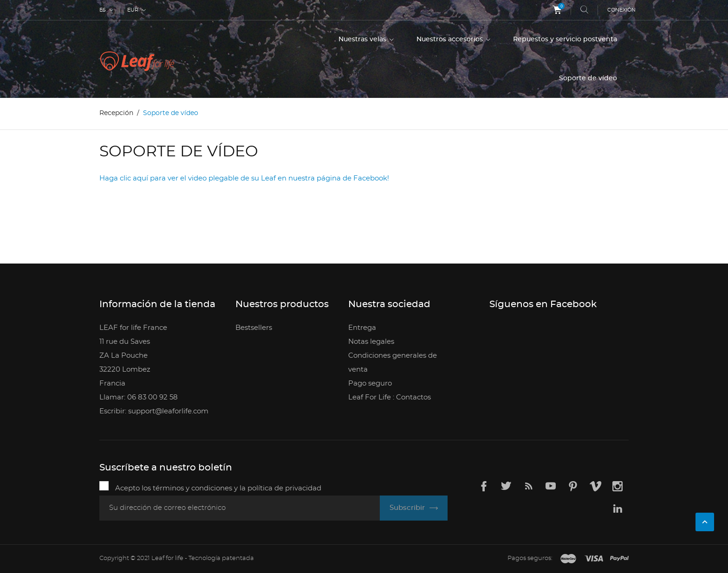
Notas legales (371, 342)
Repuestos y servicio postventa (565, 39)
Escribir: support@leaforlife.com (154, 411)
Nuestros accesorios (451, 39)
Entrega (362, 328)
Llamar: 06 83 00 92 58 (139, 397)
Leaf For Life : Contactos (390, 397)
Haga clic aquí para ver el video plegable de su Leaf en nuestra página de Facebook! (244, 178)
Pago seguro (370, 383)
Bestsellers (254, 328)
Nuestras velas (363, 39)
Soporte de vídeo (588, 78)
